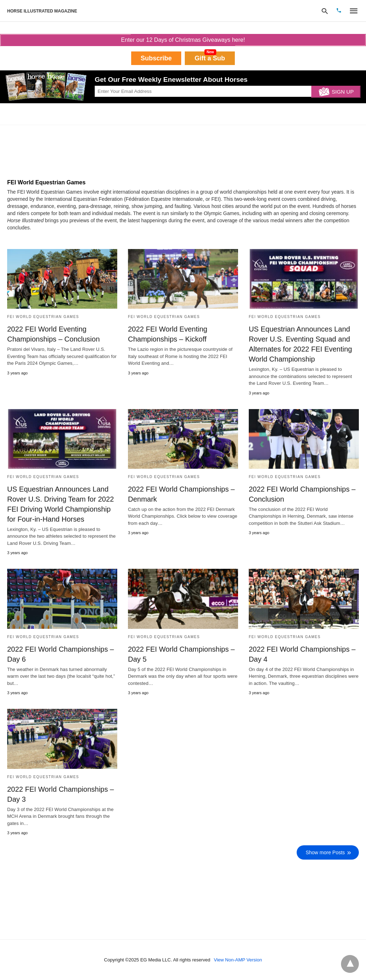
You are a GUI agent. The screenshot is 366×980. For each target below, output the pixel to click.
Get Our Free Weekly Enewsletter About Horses (171, 79)
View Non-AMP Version (238, 960)
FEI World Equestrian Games (43, 317)
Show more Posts (325, 852)
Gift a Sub (210, 58)
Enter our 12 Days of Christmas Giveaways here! (183, 40)
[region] (59, 150)
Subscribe (156, 58)
